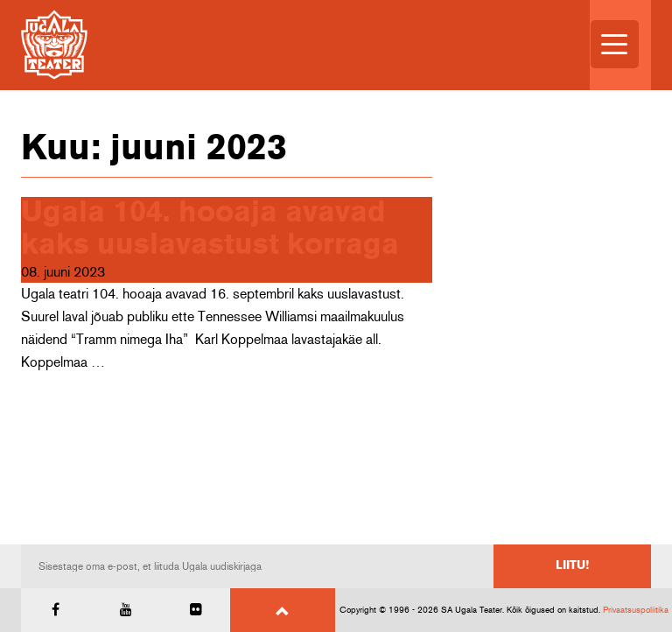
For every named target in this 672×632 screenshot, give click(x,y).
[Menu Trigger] (615, 44)
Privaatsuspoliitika (636, 610)
